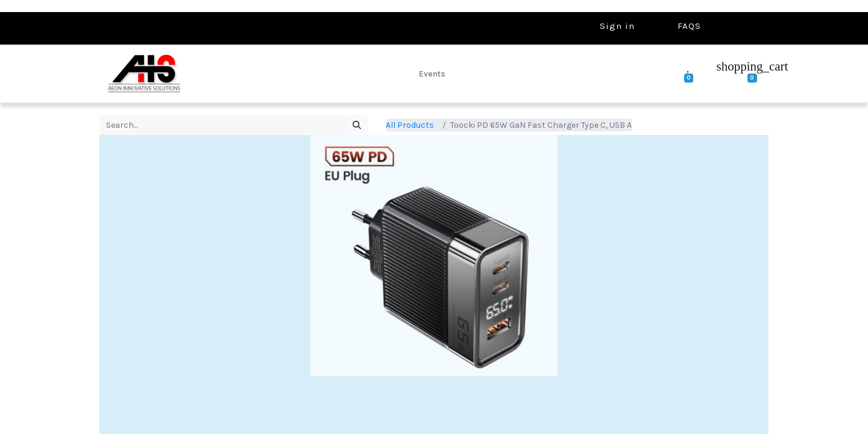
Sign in (617, 26)
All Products (410, 125)
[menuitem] (432, 74)
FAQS (689, 26)
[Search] (357, 125)
